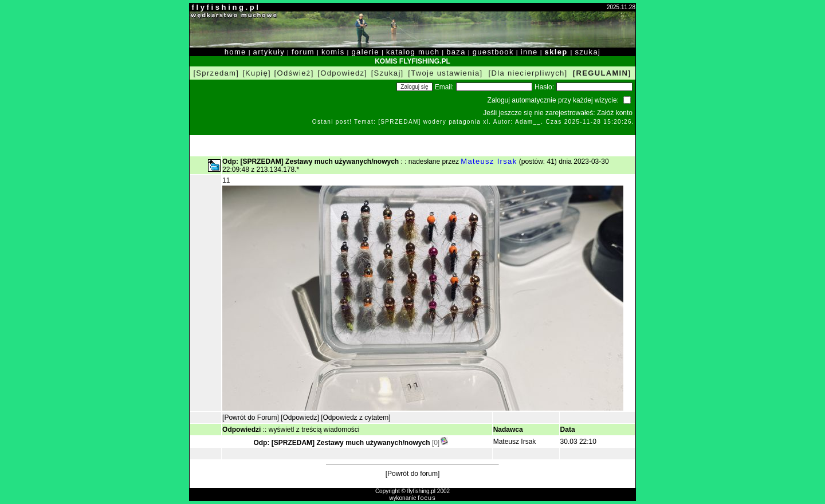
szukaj (588, 52)
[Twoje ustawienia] (445, 73)
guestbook (493, 52)
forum (303, 52)
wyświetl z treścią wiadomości (314, 430)
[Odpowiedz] (342, 73)
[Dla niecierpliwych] (528, 73)
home (235, 52)
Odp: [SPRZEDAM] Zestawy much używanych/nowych (341, 443)
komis (333, 52)
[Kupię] (257, 73)
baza (456, 52)
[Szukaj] (388, 73)
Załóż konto (615, 113)
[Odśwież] (294, 73)
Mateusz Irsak (489, 161)
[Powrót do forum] (413, 474)
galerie (366, 52)
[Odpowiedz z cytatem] (355, 418)
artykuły (269, 52)
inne (529, 52)
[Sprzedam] (216, 73)
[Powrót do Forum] (251, 418)
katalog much (413, 52)
